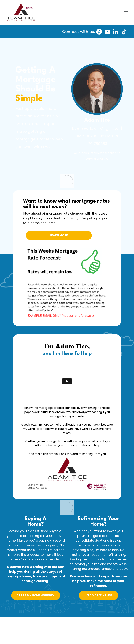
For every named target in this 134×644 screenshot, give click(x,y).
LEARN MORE (59, 235)
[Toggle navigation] (126, 13)
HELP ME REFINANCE (98, 595)
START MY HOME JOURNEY (36, 595)
